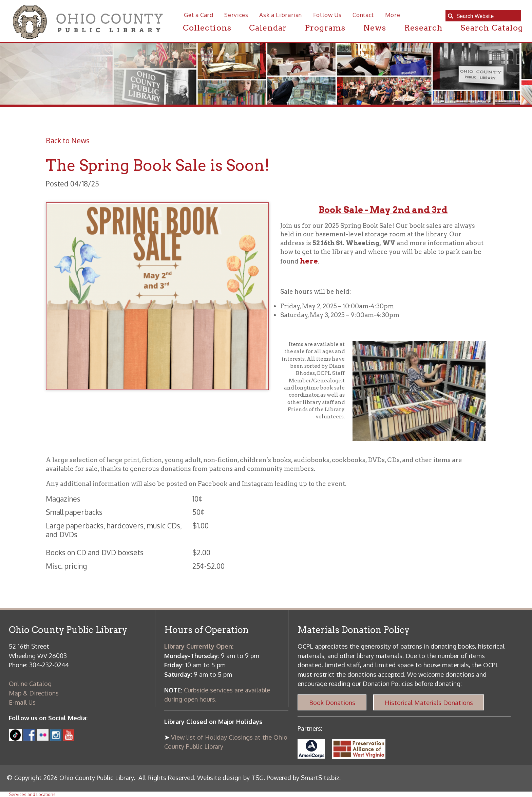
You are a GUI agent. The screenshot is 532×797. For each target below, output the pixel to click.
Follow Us (327, 15)
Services (236, 15)
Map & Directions (34, 693)
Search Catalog (492, 28)
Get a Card (199, 15)
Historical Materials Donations (429, 702)
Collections (207, 28)
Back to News (68, 141)
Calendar (268, 28)
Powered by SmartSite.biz (303, 777)
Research (423, 28)
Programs (325, 28)
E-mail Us (22, 702)
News (375, 28)
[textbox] (486, 16)
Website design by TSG (230, 777)
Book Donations (332, 702)
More (393, 15)
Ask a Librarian (281, 15)
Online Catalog (30, 683)
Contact (363, 15)
